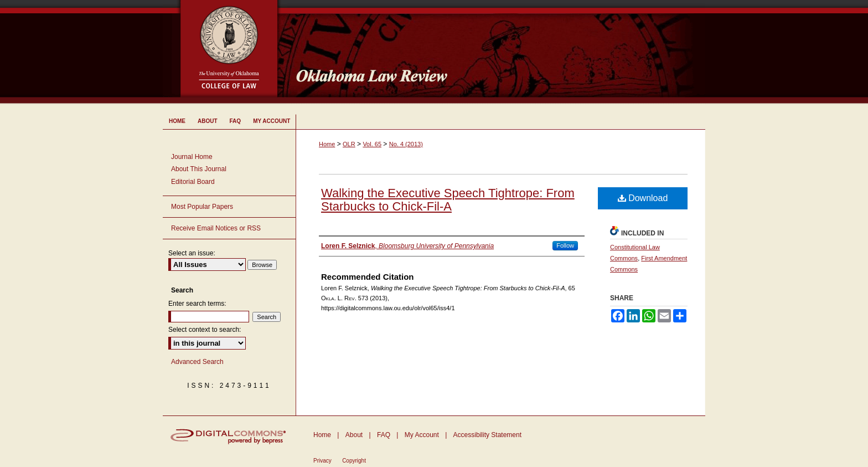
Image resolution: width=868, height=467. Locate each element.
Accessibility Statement (487, 435)
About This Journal (199, 169)
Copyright (354, 461)
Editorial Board (193, 182)
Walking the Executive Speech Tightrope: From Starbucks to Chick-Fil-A (448, 200)
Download (643, 198)
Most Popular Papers (202, 207)
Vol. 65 (372, 144)
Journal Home (192, 157)
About (354, 435)
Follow (565, 245)
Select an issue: (192, 253)
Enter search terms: (197, 304)
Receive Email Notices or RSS (216, 228)
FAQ (384, 435)
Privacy (322, 461)
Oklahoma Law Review (496, 52)
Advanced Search (197, 362)
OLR (349, 144)
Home (327, 144)
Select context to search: (205, 330)
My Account (422, 435)
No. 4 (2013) (406, 144)
